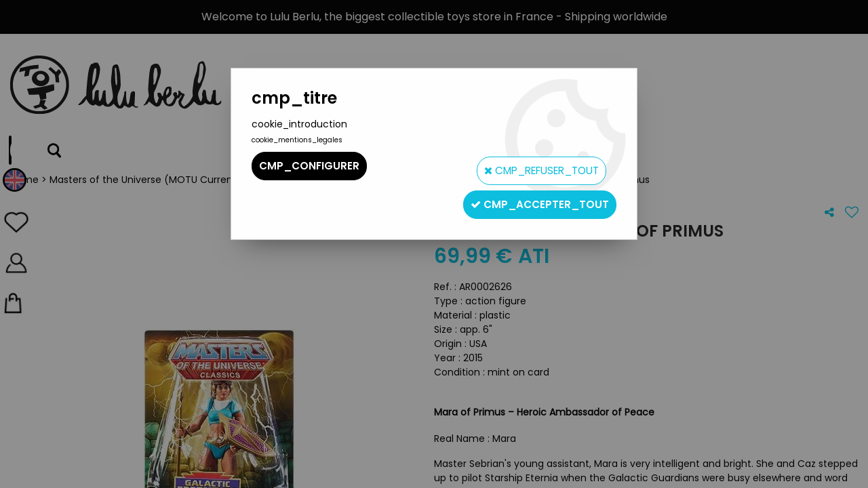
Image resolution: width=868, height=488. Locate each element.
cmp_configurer (311, 166)
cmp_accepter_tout (534, 194)
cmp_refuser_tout (531, 166)
